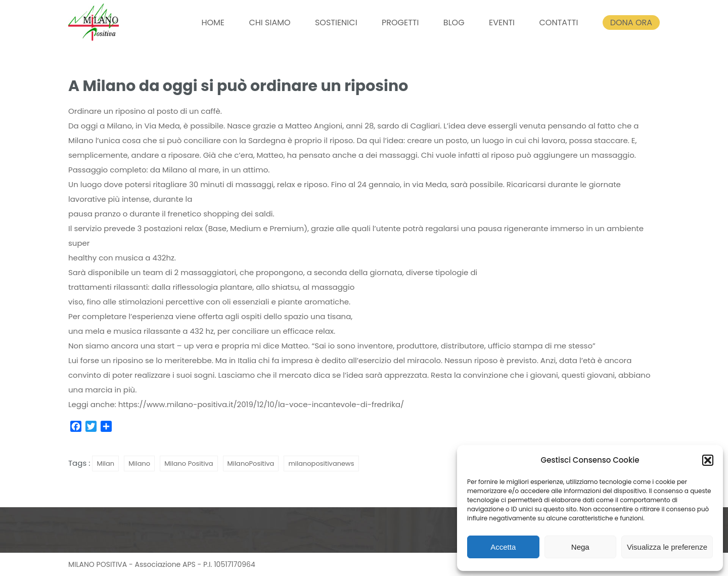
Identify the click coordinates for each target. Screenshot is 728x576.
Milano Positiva (189, 463)
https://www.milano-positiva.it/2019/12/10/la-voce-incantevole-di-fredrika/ (261, 404)
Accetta (503, 547)
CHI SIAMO (269, 23)
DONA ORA (631, 23)
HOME (213, 23)
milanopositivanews (321, 463)
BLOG (454, 23)
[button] (708, 460)
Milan (105, 463)
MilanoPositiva (251, 463)
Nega (580, 547)
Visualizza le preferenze (667, 547)
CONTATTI (558, 23)
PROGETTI (400, 23)
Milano (139, 463)
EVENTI (502, 23)
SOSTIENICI (336, 23)
